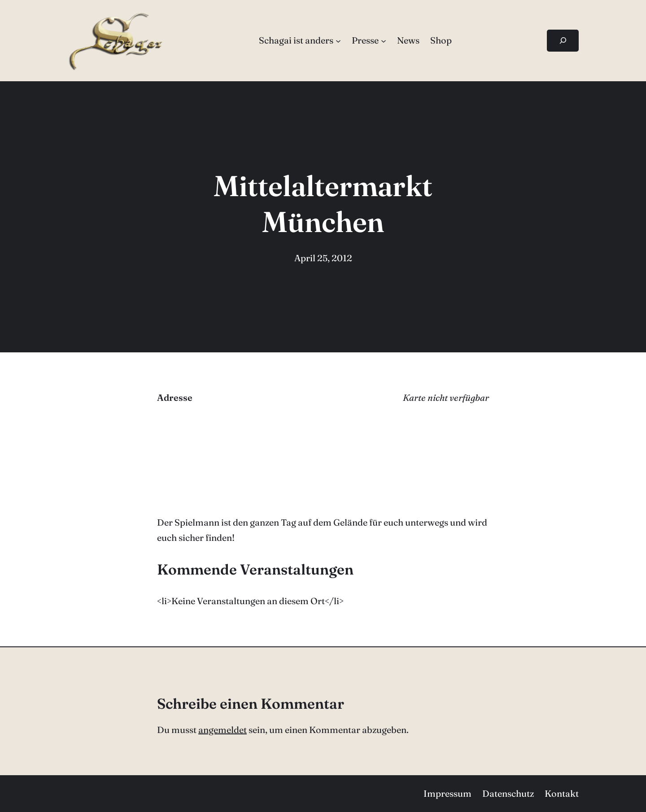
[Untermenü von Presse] (384, 40)
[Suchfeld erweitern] (563, 41)
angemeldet (223, 730)
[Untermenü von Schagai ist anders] (338, 40)
